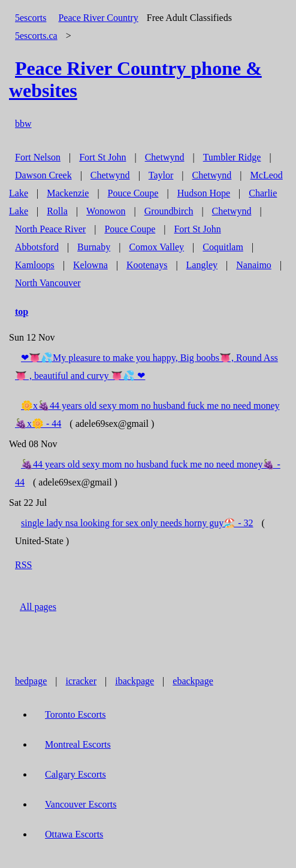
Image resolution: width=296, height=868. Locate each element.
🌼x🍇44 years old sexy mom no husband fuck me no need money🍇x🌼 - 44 (147, 415)
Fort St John (102, 157)
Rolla (57, 211)
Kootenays (147, 265)
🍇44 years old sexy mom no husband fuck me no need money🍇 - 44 (148, 473)
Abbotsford (37, 247)
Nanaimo (254, 265)
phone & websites (135, 79)
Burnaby (94, 247)
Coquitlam (223, 247)
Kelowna (90, 265)
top (22, 312)
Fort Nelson (38, 157)
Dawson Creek (43, 175)
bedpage (31, 681)
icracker (81, 681)
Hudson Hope (204, 193)
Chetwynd (165, 157)
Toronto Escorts (75, 714)
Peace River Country (98, 18)
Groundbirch (169, 211)
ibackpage (135, 681)
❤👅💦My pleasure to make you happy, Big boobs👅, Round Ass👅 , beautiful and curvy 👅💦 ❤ (147, 367)
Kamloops (35, 265)
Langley (202, 265)
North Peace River (50, 229)
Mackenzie (68, 193)
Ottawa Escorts (74, 834)
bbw (23, 124)
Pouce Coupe (133, 193)
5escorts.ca (36, 36)
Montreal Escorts (78, 744)
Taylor (161, 175)
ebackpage (193, 681)
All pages (38, 607)
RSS (23, 565)
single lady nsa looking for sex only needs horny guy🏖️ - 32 (137, 523)
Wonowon (106, 211)
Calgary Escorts (75, 774)
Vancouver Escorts (81, 804)
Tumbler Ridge (232, 157)
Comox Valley (156, 247)
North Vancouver (48, 283)
